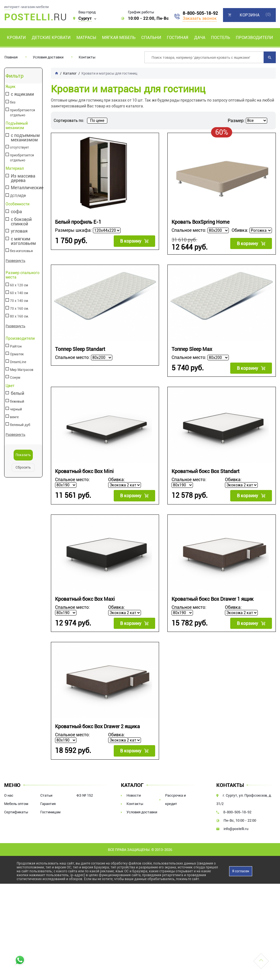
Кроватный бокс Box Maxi (85, 599)
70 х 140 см (19, 301)
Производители (254, 38)
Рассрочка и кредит (175, 799)
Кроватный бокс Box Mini (84, 471)
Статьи (46, 795)
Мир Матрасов (21, 370)
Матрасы (86, 38)
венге (14, 417)
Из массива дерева (23, 178)
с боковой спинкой (21, 222)
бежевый (17, 401)
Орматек (17, 354)
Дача (200, 38)
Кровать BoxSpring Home (200, 222)
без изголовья (21, 251)
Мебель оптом (16, 803)
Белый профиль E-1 (78, 222)
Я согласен (241, 871)
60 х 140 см (19, 293)
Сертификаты (16, 812)
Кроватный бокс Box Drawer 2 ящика (97, 726)
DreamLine (18, 362)
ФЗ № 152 (85, 795)
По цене (97, 120)
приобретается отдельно (22, 158)
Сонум (15, 377)
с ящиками (22, 94)
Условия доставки (48, 57)
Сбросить (23, 467)
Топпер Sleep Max (192, 349)
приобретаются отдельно (22, 113)
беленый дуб (20, 425)
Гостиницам (50, 812)
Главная (11, 57)
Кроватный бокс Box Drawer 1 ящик (213, 599)
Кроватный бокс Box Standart (205, 471)
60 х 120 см (19, 285)
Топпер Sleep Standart (80, 349)
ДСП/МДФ (18, 196)
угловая (19, 231)
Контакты (87, 57)
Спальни (151, 38)
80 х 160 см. (19, 316)
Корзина (250, 15)
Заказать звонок (200, 18)
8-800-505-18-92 (200, 13)
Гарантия (48, 803)
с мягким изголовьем (23, 241)
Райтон (16, 346)
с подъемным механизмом (25, 138)
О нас (9, 795)
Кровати (16, 38)
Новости (134, 795)
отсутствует (19, 147)
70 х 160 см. (19, 309)
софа (16, 212)
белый (17, 393)
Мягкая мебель (119, 38)
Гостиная (178, 38)
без (12, 102)
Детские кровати (51, 38)
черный (16, 409)
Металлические (27, 188)
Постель (220, 38)
